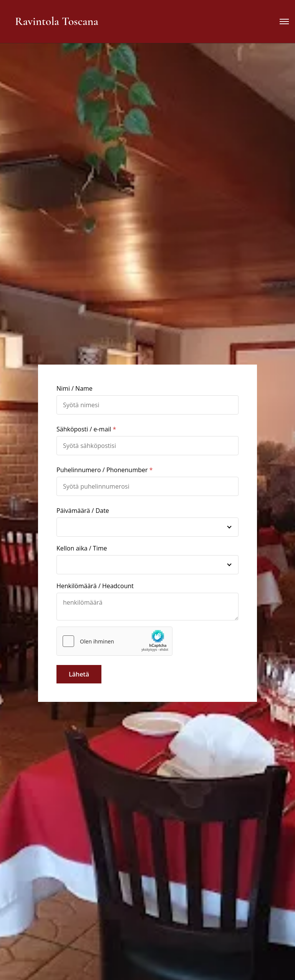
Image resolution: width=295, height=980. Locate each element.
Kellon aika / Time (82, 548)
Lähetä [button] (79, 674)
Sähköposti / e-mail (84, 429)
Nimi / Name (75, 388)
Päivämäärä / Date (83, 511)
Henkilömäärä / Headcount (95, 586)
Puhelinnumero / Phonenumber (102, 470)
